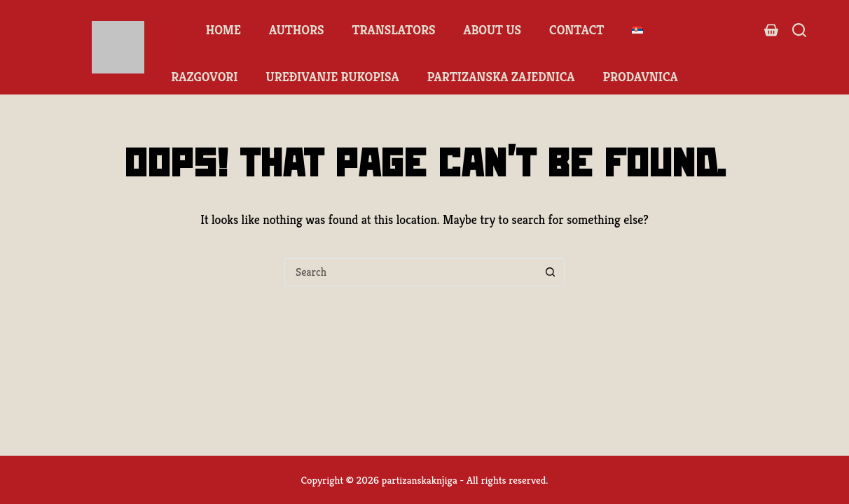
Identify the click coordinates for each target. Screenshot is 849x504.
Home (223, 30)
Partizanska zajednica (501, 77)
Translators (393, 30)
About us (492, 30)
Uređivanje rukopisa (333, 77)
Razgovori (204, 77)
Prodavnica (641, 77)
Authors (297, 30)
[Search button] (551, 272)
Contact (577, 30)
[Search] (799, 30)
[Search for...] (410, 272)
